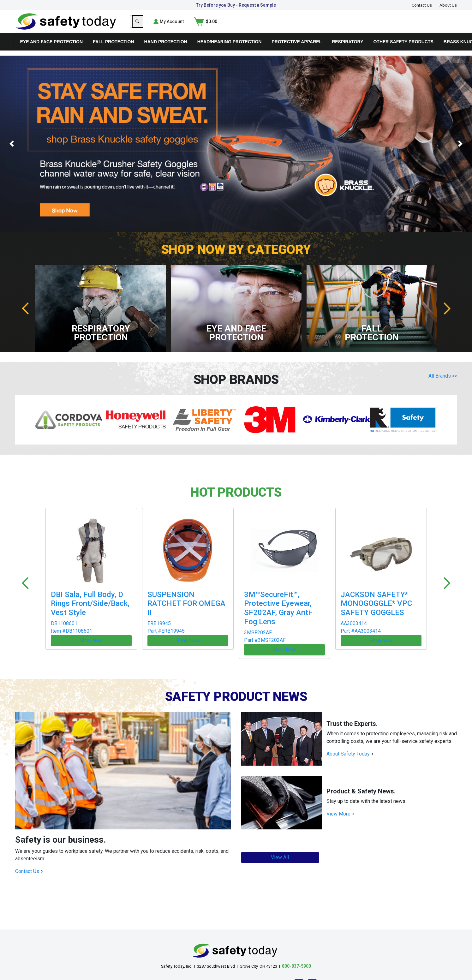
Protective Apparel (297, 52)
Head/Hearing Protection (230, 52)
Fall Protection (113, 52)
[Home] (66, 26)
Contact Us (422, 5)
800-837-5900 (296, 959)
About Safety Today (348, 747)
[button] (12, 154)
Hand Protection (166, 52)
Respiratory (347, 52)
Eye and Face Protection (52, 52)
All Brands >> (443, 386)
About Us (448, 5)
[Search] (363, 27)
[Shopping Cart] (445, 27)
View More (338, 807)
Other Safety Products (403, 52)
